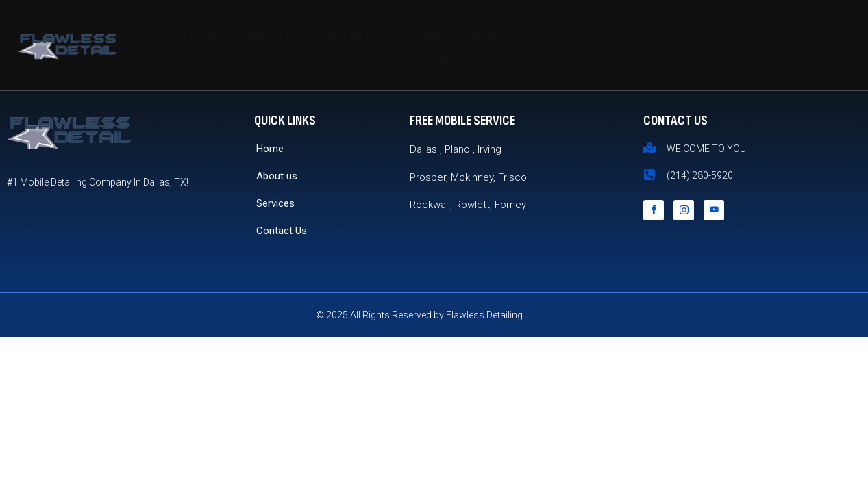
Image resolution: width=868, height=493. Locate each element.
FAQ (436, 37)
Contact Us (413, 57)
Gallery (490, 37)
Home (205, 37)
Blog (548, 37)
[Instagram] (684, 210)
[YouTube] (714, 210)
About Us (610, 37)
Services (273, 37)
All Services (368, 37)
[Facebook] (654, 210)
